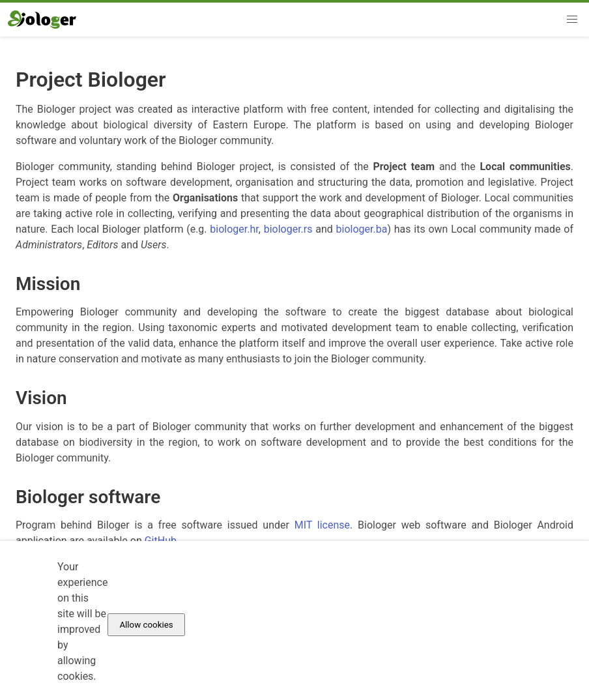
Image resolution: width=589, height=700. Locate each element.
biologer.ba (362, 229)
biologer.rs (288, 229)
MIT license (322, 525)
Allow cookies (146, 625)
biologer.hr (234, 229)
